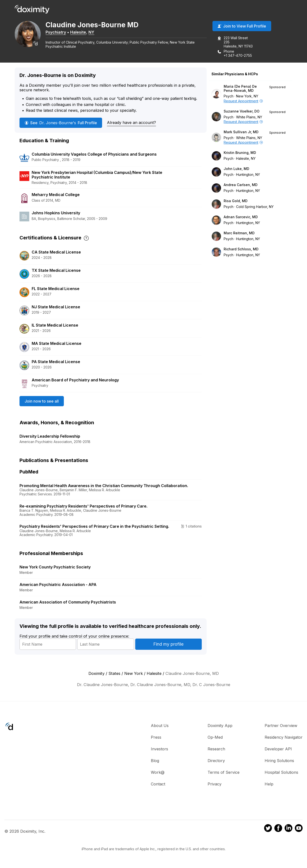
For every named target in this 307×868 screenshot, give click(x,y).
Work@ (158, 773)
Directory (216, 761)
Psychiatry (59, 32)
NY (95, 32)
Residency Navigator (284, 738)
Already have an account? (131, 123)
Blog (155, 761)
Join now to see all (42, 401)
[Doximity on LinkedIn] (288, 829)
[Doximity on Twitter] (268, 829)
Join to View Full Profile (242, 27)
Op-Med (215, 738)
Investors (159, 749)
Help (269, 784)
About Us (160, 726)
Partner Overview (281, 726)
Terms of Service (224, 773)
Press (156, 738)
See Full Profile (61, 123)
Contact (158, 784)
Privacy (215, 784)
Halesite (81, 32)
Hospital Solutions (281, 773)
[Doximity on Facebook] (278, 829)
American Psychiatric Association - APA (58, 585)
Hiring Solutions (279, 761)
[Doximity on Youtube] (299, 829)
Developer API (278, 749)
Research (216, 749)
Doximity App (220, 726)
